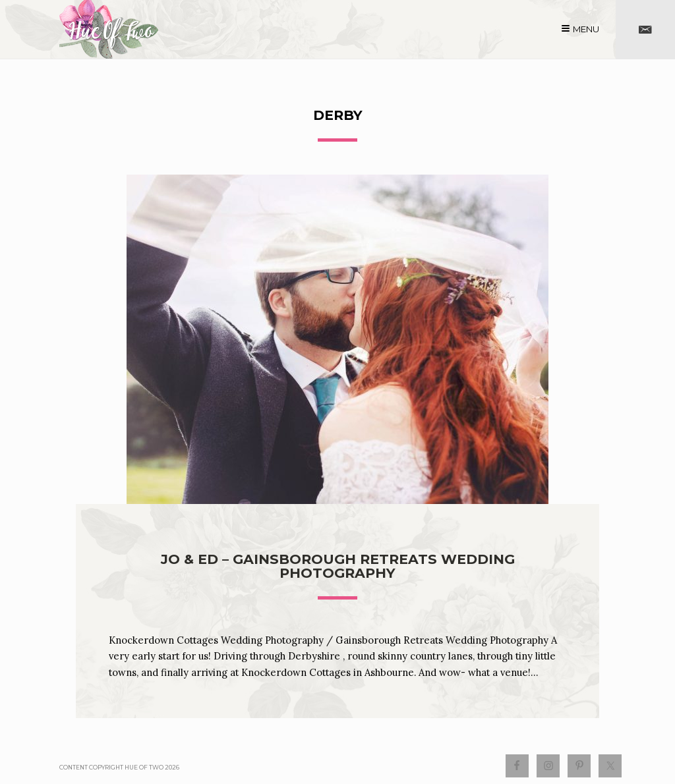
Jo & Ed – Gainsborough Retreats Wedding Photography (338, 566)
